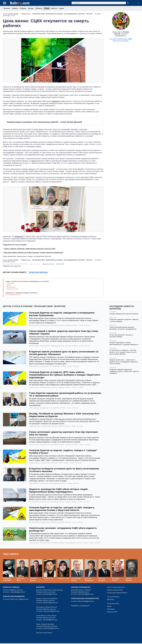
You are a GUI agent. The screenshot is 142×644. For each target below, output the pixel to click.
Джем (9, 285)
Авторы (31, 8)
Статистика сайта (113, 604)
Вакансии (111, 600)
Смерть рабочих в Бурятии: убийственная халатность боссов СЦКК (30, 249)
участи (33, 161)
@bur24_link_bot (49, 592)
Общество (56, 408)
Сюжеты (15, 8)
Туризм (60, 463)
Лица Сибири (11, 554)
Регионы (7, 8)
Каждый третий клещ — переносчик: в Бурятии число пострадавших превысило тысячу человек (124, 362)
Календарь (111, 609)
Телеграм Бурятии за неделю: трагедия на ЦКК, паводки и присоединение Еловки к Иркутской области (62, 509)
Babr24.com (26, 14)
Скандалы (61, 387)
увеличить (56, 101)
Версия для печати (48, 264)
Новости (54, 8)
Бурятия (81, 14)
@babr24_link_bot (17, 590)
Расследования (70, 14)
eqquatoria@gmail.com (86, 594)
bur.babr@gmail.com (13, 295)
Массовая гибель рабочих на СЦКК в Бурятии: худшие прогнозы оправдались (34, 253)
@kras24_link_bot (50, 609)
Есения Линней (13, 14)
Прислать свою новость (44, 633)
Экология (68, 346)
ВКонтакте (11, 287)
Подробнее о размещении (80, 606)
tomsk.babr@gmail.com (51, 628)
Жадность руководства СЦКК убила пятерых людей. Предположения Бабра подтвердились (59, 490)
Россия (89, 14)
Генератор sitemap (47, 640)
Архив (61, 8)
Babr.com (20, 3)
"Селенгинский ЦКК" (38, 272)
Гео (51, 408)
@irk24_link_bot (49, 601)
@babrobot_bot (84, 592)
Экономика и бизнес (54, 14)
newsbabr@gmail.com (17, 592)
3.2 (15, 640)
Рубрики (23, 8)
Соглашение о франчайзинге (117, 593)
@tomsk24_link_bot (50, 626)
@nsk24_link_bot (49, 618)
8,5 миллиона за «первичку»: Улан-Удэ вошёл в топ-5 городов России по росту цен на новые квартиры (123, 352)
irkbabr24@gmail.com (50, 603)
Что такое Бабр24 (113, 597)
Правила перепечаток (115, 590)
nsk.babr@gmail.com (50, 620)
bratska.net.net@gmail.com (19, 599)
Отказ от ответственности (116, 587)
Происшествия (38, 14)
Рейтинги (39, 8)
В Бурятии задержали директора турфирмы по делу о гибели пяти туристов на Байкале (124, 371)
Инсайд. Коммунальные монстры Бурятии (124, 314)
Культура (54, 426)
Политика (68, 325)
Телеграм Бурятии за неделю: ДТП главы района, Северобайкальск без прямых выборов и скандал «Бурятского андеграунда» (65, 375)
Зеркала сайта (112, 612)
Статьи (47, 8)
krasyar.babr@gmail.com (51, 611)
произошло (19, 236)
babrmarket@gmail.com (86, 601)
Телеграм (10, 283)
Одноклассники (12, 289)
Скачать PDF (60, 264)
